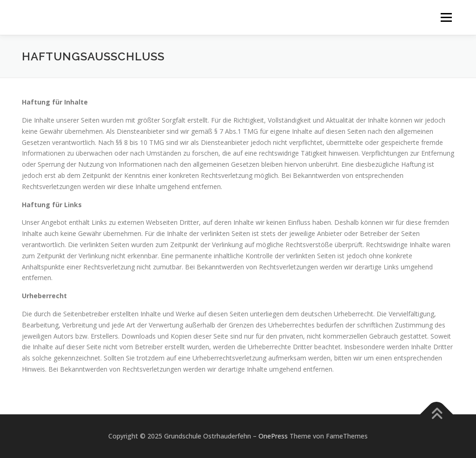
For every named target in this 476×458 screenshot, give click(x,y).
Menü (446, 17)
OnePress (273, 436)
